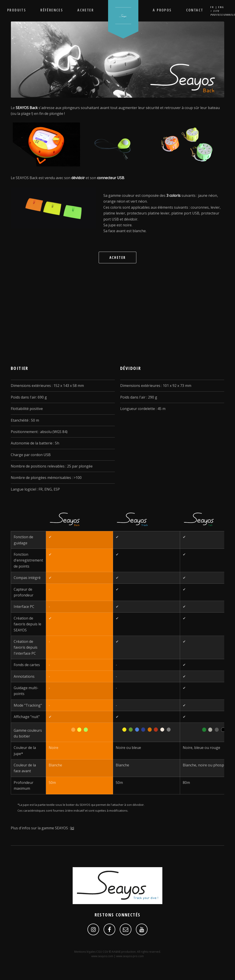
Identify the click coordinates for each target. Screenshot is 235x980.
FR (212, 7)
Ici (72, 828)
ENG (221, 7)
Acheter (86, 10)
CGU (99, 952)
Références (52, 10)
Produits (17, 10)
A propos (162, 10)
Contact (195, 10)
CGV (106, 952)
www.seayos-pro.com (130, 956)
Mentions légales (85, 952)
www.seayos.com (102, 956)
